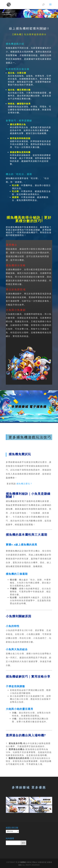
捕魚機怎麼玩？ (24, 484)
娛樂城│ (24, 862)
